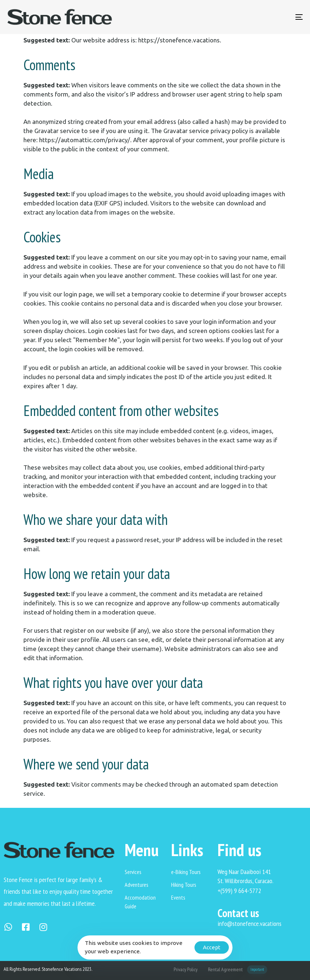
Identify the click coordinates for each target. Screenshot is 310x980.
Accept (212, 947)
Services (133, 872)
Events (178, 897)
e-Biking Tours (186, 872)
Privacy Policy (186, 969)
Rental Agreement (238, 970)
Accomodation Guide (140, 902)
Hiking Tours (184, 885)
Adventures (137, 885)
